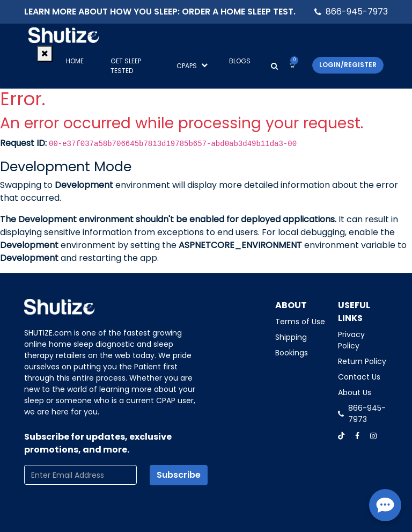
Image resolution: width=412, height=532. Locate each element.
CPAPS (192, 66)
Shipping (291, 337)
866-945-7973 (357, 12)
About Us (355, 392)
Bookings (292, 353)
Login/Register (348, 65)
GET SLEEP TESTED (126, 66)
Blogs (240, 61)
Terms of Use (300, 322)
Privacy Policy (351, 340)
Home (75, 61)
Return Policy (362, 361)
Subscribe (179, 475)
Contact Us (359, 377)
